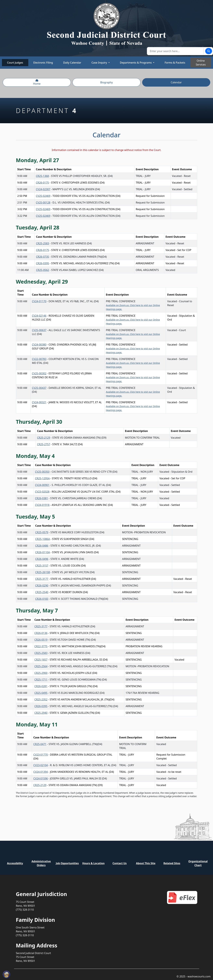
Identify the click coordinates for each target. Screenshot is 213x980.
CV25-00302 (39, 373)
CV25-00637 (39, 330)
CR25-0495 (41, 693)
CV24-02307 (43, 189)
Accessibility (15, 863)
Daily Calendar (72, 63)
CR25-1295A (42, 478)
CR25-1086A (43, 539)
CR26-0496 (42, 559)
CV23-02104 (41, 765)
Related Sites (172, 863)
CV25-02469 (43, 196)
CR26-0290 (42, 586)
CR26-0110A (43, 552)
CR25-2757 (44, 444)
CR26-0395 (43, 263)
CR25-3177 (42, 579)
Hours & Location (94, 863)
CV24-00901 (42, 485)
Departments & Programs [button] (136, 63)
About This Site (146, 863)
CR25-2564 (41, 666)
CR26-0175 (42, 183)
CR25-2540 (42, 592)
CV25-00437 (39, 388)
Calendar (176, 82)
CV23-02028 (42, 492)
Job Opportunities (67, 863)
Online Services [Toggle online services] (201, 63)
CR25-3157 (42, 566)
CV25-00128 (43, 203)
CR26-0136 (41, 633)
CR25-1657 (41, 660)
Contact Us (120, 863)
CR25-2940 (41, 713)
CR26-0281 (41, 686)
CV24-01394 (41, 772)
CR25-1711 (41, 680)
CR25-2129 (44, 438)
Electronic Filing (43, 63)
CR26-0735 (43, 257)
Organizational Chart (198, 863)
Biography (106, 82)
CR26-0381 (42, 498)
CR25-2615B (43, 572)
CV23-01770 (41, 755)
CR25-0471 (40, 744)
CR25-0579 (42, 532)
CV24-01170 (39, 301)
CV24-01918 (42, 505)
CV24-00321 (39, 402)
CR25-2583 (43, 243)
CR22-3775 (41, 646)
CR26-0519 (41, 640)
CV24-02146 (39, 316)
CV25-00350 (42, 472)
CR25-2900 (41, 673)
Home (37, 82)
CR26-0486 (42, 546)
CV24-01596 (41, 778)
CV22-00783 (39, 359)
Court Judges (15, 63)
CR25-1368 (42, 176)
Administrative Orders (41, 863)
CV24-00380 (39, 345)
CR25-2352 (41, 699)
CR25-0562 (43, 270)
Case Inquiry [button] (100, 63)
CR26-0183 (42, 599)
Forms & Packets (175, 63)
